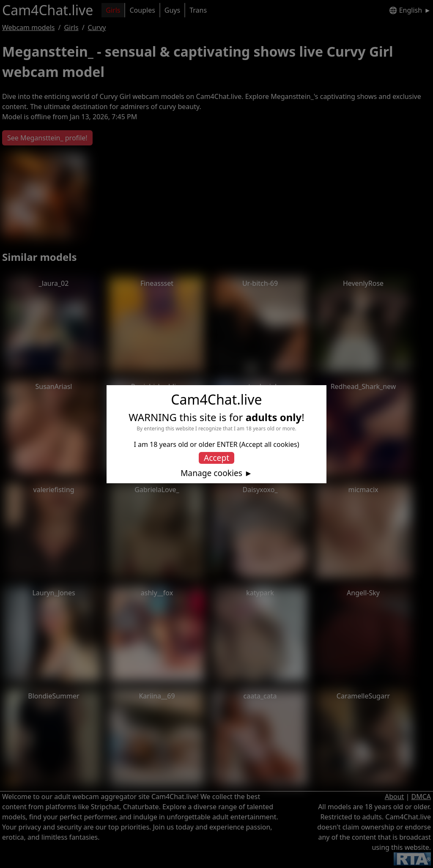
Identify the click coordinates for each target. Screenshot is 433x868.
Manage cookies (211, 473)
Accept (216, 458)
